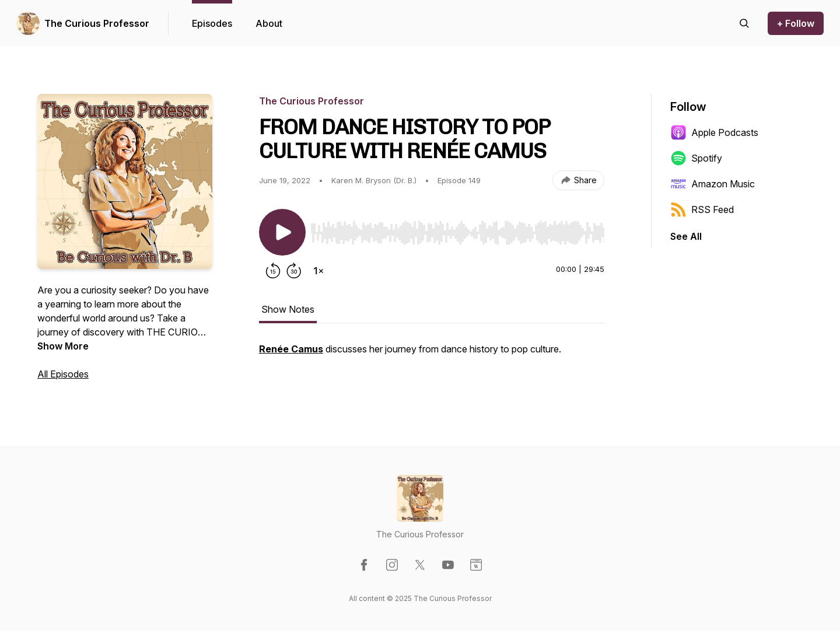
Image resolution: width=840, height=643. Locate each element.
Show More (63, 346)
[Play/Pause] (282, 232)
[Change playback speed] (318, 271)
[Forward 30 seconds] (294, 271)
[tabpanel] (432, 355)
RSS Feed (702, 209)
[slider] (457, 233)
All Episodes (63, 374)
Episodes (212, 23)
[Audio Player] (457, 229)
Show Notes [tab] (288, 309)
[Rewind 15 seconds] (273, 271)
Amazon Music (713, 184)
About (269, 23)
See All (686, 236)
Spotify (696, 158)
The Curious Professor (97, 23)
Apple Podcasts (714, 132)
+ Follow (796, 23)
